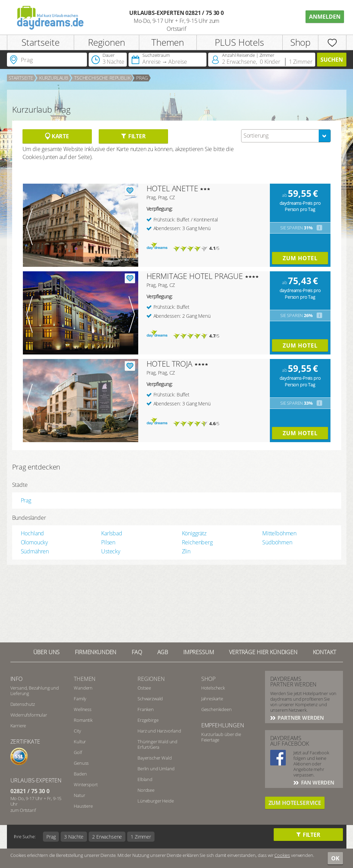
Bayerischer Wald (155, 758)
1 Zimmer (141, 837)
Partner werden (300, 718)
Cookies (282, 855)
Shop (300, 42)
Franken (146, 709)
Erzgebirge (148, 720)
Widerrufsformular (29, 715)
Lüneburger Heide (156, 801)
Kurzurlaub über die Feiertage (221, 737)
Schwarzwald (150, 699)
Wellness (83, 709)
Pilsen (108, 542)
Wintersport (86, 784)
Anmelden (325, 17)
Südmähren (35, 551)
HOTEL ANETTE (172, 188)
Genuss (81, 763)
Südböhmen (277, 542)
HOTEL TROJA (169, 363)
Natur (79, 795)
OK (335, 858)
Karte (57, 136)
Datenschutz (23, 704)
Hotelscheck (213, 688)
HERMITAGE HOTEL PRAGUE (195, 276)
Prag (142, 78)
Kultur (80, 742)
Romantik (83, 720)
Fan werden (317, 782)
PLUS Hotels (239, 42)
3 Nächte (74, 837)
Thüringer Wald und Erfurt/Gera (157, 744)
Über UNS (47, 652)
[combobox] (286, 136)
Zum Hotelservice (295, 803)
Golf (78, 752)
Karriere (18, 726)
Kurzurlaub (54, 78)
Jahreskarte (212, 699)
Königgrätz (194, 533)
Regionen (107, 42)
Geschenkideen (217, 709)
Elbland (145, 779)
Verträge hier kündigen (263, 652)
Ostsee (144, 688)
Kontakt (324, 652)
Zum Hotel (300, 258)
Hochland (33, 533)
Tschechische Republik (102, 78)
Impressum (199, 652)
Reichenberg (197, 542)
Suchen (332, 60)
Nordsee (146, 790)
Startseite (40, 42)
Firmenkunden (96, 652)
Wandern (83, 688)
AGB (163, 652)
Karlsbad (112, 533)
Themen (168, 42)
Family (80, 699)
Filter (133, 136)
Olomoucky (34, 542)
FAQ (137, 652)
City (77, 731)
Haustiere (83, 806)
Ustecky (111, 551)
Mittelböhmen (279, 533)
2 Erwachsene (107, 837)
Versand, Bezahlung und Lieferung (35, 691)
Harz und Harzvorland (159, 731)
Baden (80, 774)
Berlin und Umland (156, 769)
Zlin (186, 551)
